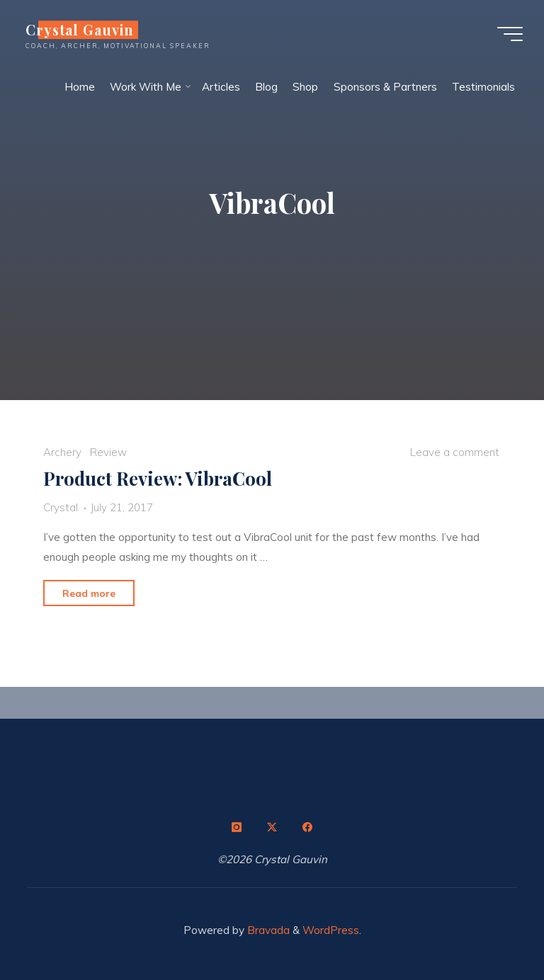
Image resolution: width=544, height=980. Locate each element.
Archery (62, 453)
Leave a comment (455, 453)
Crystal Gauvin (80, 30)
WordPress (331, 930)
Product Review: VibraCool (158, 479)
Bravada (267, 930)
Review (108, 453)
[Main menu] (510, 34)
